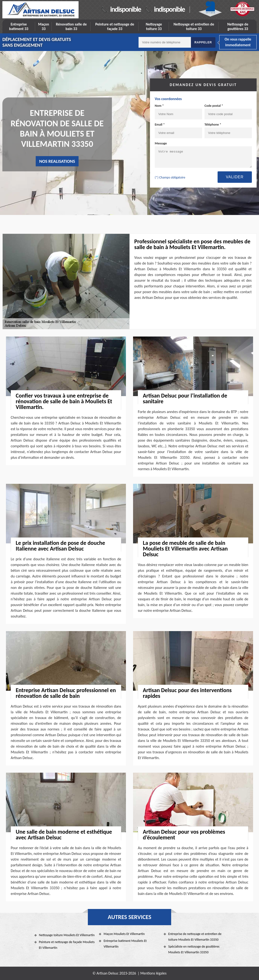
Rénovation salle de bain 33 (71, 26)
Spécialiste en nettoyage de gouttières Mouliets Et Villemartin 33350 (194, 949)
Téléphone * (213, 125)
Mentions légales (154, 973)
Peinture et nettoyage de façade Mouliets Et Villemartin (67, 945)
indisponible (126, 9)
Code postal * (214, 106)
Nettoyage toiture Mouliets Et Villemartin (67, 935)
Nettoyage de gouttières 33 (238, 26)
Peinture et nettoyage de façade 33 (115, 26)
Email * (160, 125)
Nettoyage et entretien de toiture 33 (194, 26)
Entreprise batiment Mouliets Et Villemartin (125, 944)
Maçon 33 (44, 26)
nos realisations (57, 161)
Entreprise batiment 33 (19, 26)
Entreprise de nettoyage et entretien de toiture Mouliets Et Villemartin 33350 (195, 937)
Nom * (159, 106)
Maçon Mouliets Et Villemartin (124, 934)
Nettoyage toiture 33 (154, 26)
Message (161, 143)
